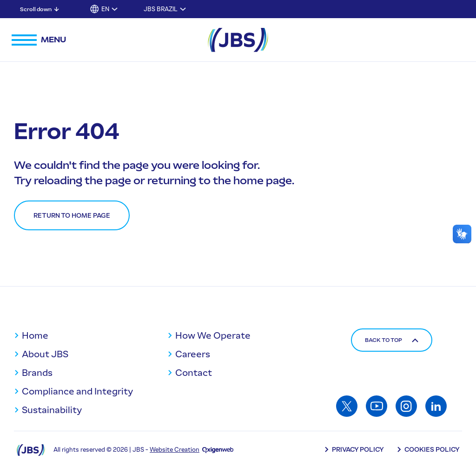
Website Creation (175, 450)
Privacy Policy (358, 450)
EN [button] (105, 9)
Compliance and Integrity (77, 391)
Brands (37, 373)
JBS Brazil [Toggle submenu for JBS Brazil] (161, 9)
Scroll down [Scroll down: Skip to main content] (36, 9)
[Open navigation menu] (39, 40)
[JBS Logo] (238, 40)
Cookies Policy (432, 450)
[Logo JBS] (31, 450)
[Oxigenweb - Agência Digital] (218, 450)
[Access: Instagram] (406, 406)
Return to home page (72, 216)
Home (35, 335)
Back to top (392, 340)
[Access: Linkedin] (436, 406)
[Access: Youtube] (377, 406)
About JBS (45, 354)
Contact (194, 373)
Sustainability (52, 410)
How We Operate (213, 335)
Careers (193, 354)
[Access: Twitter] (347, 406)
